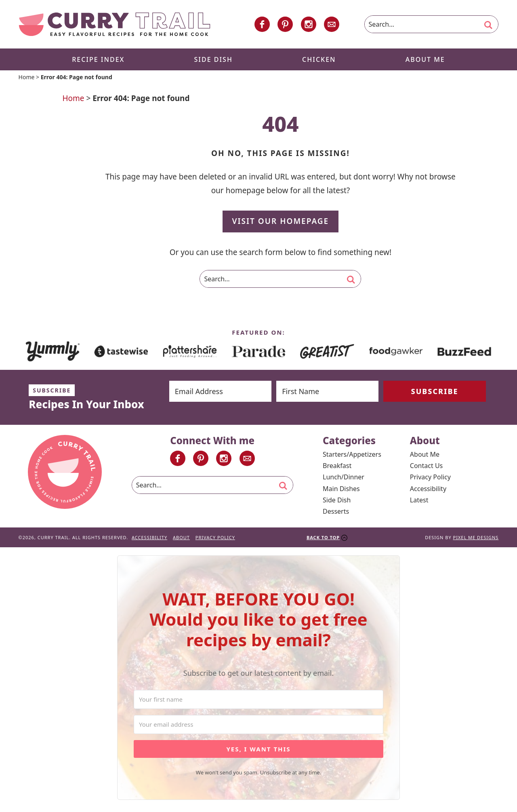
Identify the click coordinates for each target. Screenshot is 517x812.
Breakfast (337, 466)
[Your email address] (258, 724)
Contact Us (426, 466)
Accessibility (428, 489)
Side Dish (337, 500)
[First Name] (327, 391)
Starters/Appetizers (352, 454)
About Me (425, 454)
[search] (488, 25)
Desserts (336, 511)
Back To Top (323, 537)
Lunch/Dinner (344, 477)
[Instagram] (309, 24)
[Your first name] (258, 699)
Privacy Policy (430, 477)
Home (27, 77)
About (181, 537)
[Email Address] (220, 391)
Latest (419, 500)
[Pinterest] (285, 24)
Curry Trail (115, 24)
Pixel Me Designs (476, 537)
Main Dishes (341, 489)
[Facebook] (262, 24)
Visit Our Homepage (281, 221)
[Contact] (332, 24)
